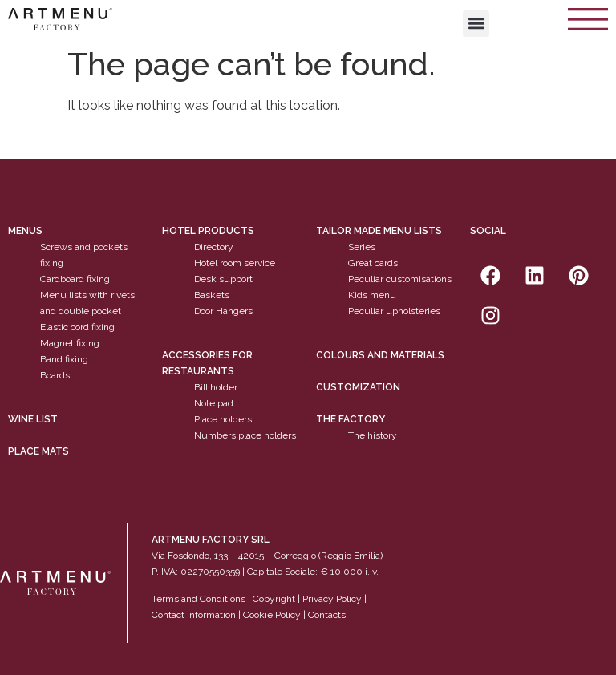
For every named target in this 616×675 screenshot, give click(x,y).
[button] (476, 24)
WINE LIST (33, 419)
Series (362, 248)
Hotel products (208, 232)
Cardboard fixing (75, 280)
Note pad (214, 403)
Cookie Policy (272, 616)
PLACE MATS (38, 451)
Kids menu (372, 296)
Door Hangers (223, 312)
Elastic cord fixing (77, 328)
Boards (55, 376)
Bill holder (216, 387)
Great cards (373, 264)
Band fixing (64, 360)
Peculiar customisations (400, 280)
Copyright (274, 600)
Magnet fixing (70, 344)
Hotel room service (235, 264)
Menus (25, 232)
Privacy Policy (332, 600)
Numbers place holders (245, 435)
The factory (351, 419)
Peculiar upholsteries (394, 312)
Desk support (223, 280)
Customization (358, 387)
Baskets (212, 296)
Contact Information (194, 616)
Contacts (327, 616)
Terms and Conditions (199, 600)
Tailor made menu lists (379, 232)
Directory (214, 248)
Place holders (223, 419)
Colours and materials (380, 355)
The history (373, 435)
